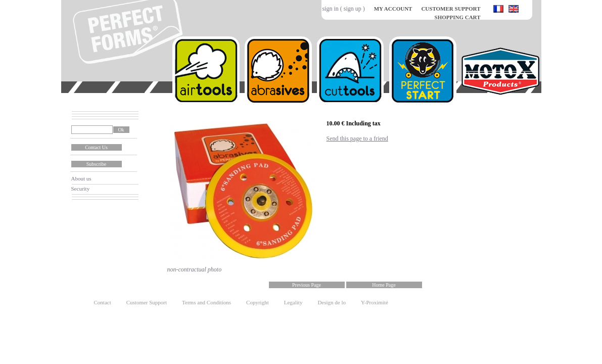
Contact (103, 302)
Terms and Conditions (206, 302)
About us (81, 178)
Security (81, 189)
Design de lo (332, 302)
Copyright (258, 302)
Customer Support (147, 302)
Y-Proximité (375, 302)
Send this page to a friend (357, 139)
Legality (293, 302)
